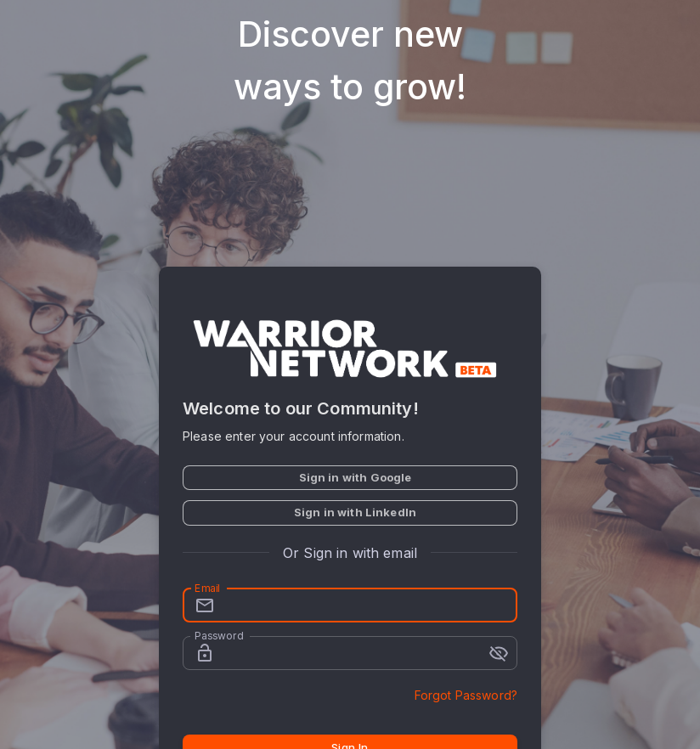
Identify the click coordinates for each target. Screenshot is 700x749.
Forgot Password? (466, 695)
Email (208, 588)
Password (219, 636)
